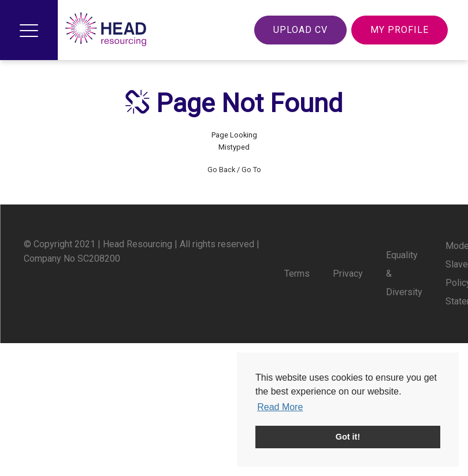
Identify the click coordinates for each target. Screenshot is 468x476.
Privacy (348, 274)
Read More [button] (280, 407)
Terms (297, 274)
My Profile (400, 30)
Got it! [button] (348, 437)
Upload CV (300, 30)
